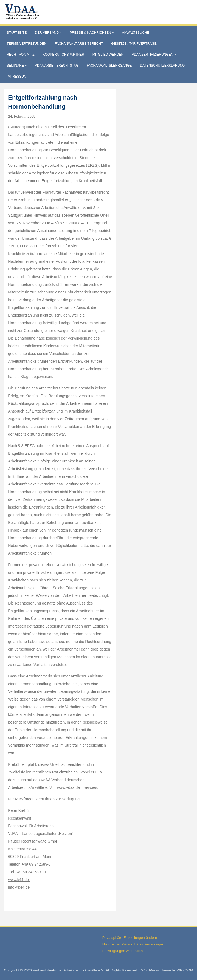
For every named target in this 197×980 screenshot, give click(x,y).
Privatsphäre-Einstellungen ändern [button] (130, 938)
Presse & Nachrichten (92, 33)
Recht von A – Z (20, 55)
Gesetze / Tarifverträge (134, 44)
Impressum (17, 77)
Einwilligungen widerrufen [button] (123, 951)
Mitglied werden (108, 55)
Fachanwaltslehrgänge (109, 66)
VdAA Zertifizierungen (154, 55)
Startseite (17, 33)
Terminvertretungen (26, 44)
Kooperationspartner (64, 55)
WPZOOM (185, 970)
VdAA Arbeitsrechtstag (57, 66)
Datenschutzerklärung (162, 66)
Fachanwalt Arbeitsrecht (79, 44)
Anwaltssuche (136, 33)
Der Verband (48, 33)
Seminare (17, 66)
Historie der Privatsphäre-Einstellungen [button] (133, 944)
